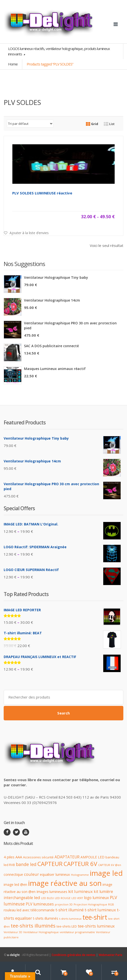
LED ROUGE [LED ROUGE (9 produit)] (63, 898)
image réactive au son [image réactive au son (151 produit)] (65, 883)
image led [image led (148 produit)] (106, 873)
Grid (92, 124)
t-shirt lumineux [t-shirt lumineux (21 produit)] (100, 910)
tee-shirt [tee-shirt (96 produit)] (95, 917)
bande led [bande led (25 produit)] (26, 864)
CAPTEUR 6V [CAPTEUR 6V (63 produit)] (80, 864)
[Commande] (30, 124)
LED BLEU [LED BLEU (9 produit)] (47, 898)
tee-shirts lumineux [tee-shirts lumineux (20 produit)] (96, 926)
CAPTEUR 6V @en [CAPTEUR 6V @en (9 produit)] (110, 865)
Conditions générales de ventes (74, 955)
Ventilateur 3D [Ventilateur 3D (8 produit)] (13, 932)
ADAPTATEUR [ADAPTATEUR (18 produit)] (67, 857)
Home (13, 64)
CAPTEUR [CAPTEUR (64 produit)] (50, 864)
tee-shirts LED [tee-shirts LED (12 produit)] (67, 926)
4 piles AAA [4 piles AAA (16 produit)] (13, 857)
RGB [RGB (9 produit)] (111, 904)
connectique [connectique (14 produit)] (13, 874)
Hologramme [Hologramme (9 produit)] (80, 875)
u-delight (14, 955)
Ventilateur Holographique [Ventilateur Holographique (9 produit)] (41, 932)
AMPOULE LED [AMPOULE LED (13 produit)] (92, 857)
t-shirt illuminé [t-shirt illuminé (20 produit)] (70, 910)
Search (63, 713)
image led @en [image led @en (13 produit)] (15, 885)
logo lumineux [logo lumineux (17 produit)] (96, 898)
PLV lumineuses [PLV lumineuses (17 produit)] (40, 904)
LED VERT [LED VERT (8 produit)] (77, 898)
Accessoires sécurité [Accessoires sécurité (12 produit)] (38, 857)
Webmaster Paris (110, 955)
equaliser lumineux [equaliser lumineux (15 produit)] (55, 874)
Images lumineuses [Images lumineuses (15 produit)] (52, 892)
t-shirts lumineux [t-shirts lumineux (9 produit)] (70, 919)
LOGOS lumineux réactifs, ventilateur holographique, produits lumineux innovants (59, 51)
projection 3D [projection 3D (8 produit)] (64, 904)
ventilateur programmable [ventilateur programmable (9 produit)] (77, 932)
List (109, 124)
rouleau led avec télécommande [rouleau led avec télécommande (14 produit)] (29, 910)
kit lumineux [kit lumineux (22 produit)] (81, 891)
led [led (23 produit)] (37, 897)
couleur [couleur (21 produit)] (31, 874)
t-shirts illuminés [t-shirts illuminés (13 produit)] (46, 918)
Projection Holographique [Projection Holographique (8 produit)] (90, 904)
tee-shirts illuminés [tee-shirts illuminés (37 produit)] (33, 926)
